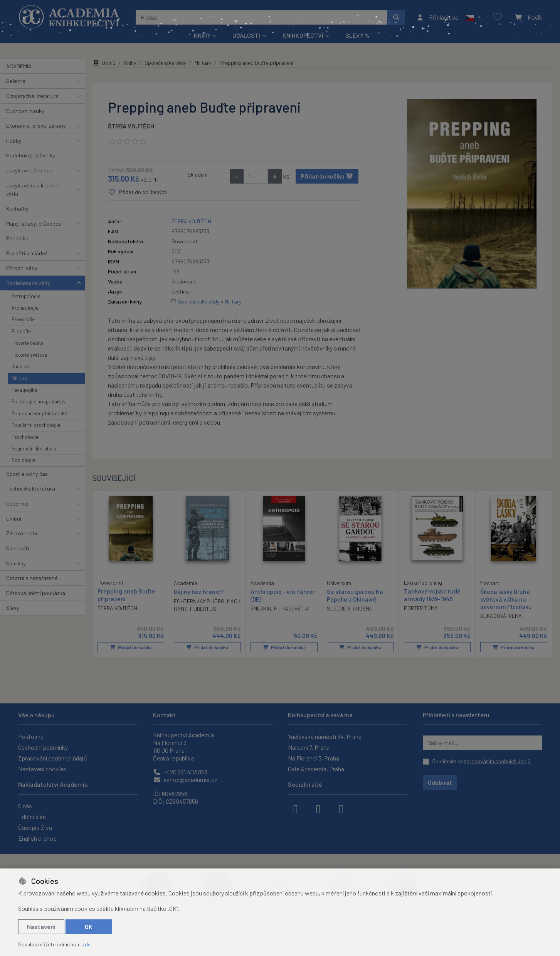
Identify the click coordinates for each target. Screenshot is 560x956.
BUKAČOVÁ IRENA (501, 616)
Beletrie (16, 81)
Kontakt (164, 715)
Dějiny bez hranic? (199, 591)
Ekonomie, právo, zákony (36, 126)
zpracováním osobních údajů (497, 761)
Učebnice (17, 503)
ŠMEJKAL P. (265, 608)
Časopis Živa (35, 827)
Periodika (17, 238)
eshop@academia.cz (185, 780)
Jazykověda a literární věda (33, 190)
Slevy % (357, 35)
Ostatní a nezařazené (32, 578)
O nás (25, 806)
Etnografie (23, 319)
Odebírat (440, 782)
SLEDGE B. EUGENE (350, 608)
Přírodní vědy (22, 268)
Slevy (13, 608)
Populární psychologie (36, 425)
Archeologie (25, 308)
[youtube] (341, 808)
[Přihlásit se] (437, 17)
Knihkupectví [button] (303, 35)
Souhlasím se (481, 761)
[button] (473, 17)
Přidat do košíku (327, 176)
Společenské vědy (28, 283)
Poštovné (31, 736)
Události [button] (246, 35)
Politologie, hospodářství (39, 401)
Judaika (20, 366)
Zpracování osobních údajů (53, 758)
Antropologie (26, 296)
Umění (14, 518)
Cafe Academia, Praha (316, 769)
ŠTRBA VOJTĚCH (131, 126)
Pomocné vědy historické (40, 413)
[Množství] (256, 176)
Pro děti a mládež (27, 253)
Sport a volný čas (27, 474)
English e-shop (37, 838)
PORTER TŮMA (421, 608)
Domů (104, 63)
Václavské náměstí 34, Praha (325, 736)
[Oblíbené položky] (498, 17)
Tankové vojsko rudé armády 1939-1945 (432, 595)
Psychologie (25, 437)
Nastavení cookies (42, 769)
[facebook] (296, 808)
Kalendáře (18, 548)
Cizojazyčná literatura (32, 96)
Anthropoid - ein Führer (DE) (283, 595)
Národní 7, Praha (309, 747)
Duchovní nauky (25, 111)
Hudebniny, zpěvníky (31, 155)
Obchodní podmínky (43, 747)
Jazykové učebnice (29, 170)
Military (19, 378)
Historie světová (29, 355)
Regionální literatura (34, 448)
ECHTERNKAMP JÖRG (199, 601)
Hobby (14, 141)
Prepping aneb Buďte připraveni (126, 595)
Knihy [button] (202, 35)
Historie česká (28, 343)
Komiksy (16, 563)
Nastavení (41, 926)
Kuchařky (17, 208)
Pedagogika (24, 390)
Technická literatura (31, 488)
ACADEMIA (19, 66)
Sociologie (24, 460)
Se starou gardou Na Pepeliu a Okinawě (355, 595)
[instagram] (318, 808)
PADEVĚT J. (295, 608)
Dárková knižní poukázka (36, 593)
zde (87, 944)
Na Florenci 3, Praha (314, 758)
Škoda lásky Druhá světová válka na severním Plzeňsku (506, 599)
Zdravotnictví (22, 533)
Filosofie (21, 331)
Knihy (130, 63)
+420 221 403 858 (180, 772)
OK (89, 926)
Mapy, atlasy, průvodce (34, 223)
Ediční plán (32, 817)
